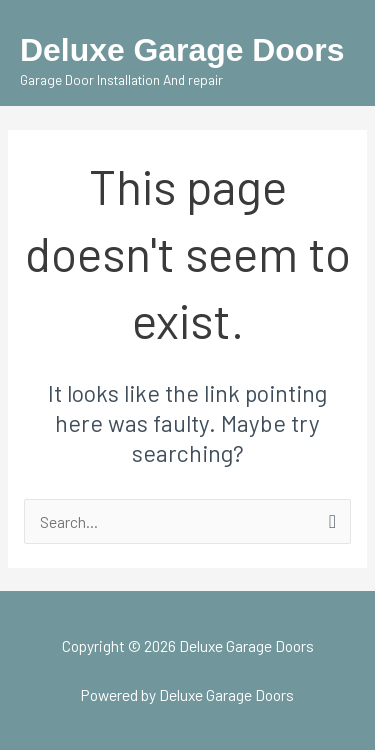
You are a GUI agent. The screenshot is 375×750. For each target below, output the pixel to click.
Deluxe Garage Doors (182, 50)
